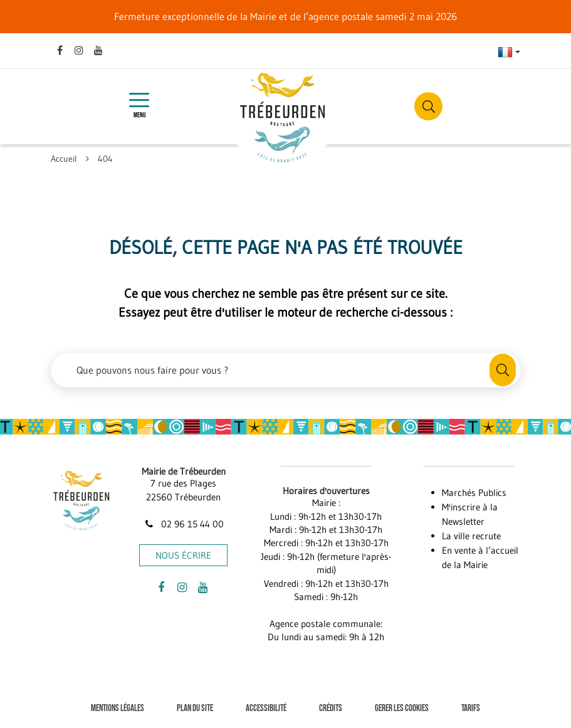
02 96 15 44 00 (184, 524)
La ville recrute (471, 536)
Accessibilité (266, 708)
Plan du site (195, 708)
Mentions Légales (118, 708)
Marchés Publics (474, 493)
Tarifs (471, 708)
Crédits (331, 708)
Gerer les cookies (402, 708)
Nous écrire (183, 555)
